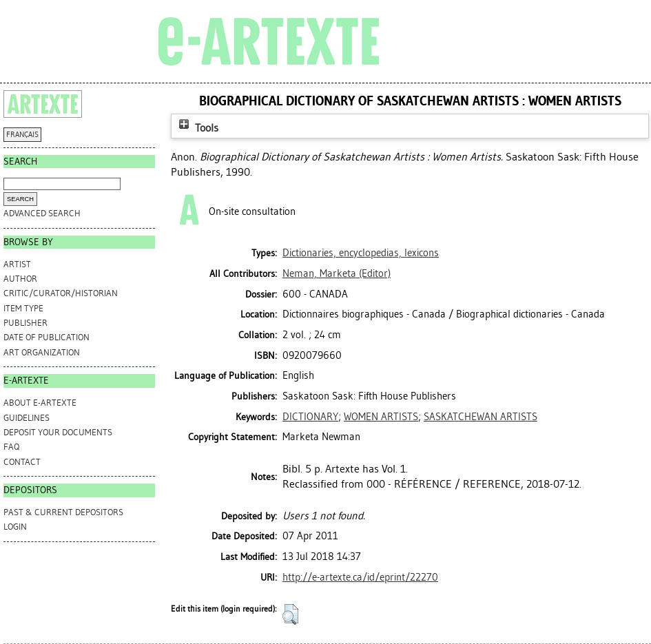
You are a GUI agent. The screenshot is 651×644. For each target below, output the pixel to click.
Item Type (23, 308)
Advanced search (42, 213)
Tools (197, 128)
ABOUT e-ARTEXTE (40, 403)
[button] (290, 614)
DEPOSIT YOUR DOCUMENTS (58, 432)
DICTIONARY (310, 417)
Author (20, 279)
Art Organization (42, 352)
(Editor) (337, 273)
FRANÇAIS (22, 135)
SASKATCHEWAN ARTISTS (480, 417)
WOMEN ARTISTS (381, 417)
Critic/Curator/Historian (61, 293)
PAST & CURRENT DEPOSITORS (63, 512)
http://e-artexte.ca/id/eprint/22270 (360, 577)
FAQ (11, 447)
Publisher (25, 323)
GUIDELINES (27, 418)
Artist (17, 264)
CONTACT (22, 462)
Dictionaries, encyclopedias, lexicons (361, 253)
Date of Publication (46, 337)
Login (15, 527)
